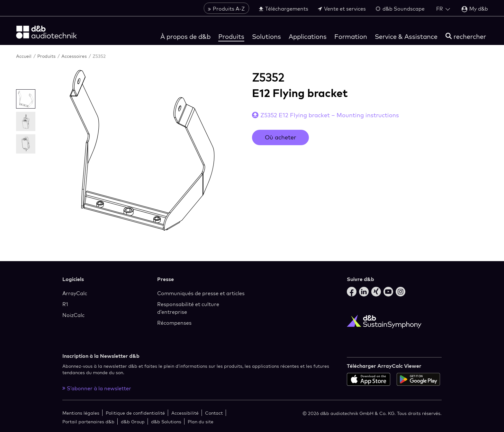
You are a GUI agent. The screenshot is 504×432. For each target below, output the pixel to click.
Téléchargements (283, 9)
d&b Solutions (166, 422)
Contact (214, 413)
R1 (65, 304)
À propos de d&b (185, 36)
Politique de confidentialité (135, 413)
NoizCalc (73, 315)
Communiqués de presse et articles (201, 293)
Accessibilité (185, 413)
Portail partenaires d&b (88, 422)
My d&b (475, 9)
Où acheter (280, 137)
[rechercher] (466, 36)
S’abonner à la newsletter (97, 388)
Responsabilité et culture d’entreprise (188, 308)
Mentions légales (81, 413)
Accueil (24, 56)
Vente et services (342, 9)
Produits (231, 36)
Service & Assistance (406, 36)
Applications (308, 36)
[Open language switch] (443, 9)
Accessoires (75, 56)
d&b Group (133, 422)
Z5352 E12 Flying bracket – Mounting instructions (330, 115)
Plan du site (201, 422)
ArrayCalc (75, 293)
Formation (351, 36)
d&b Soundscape (400, 9)
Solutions (266, 36)
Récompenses (174, 323)
